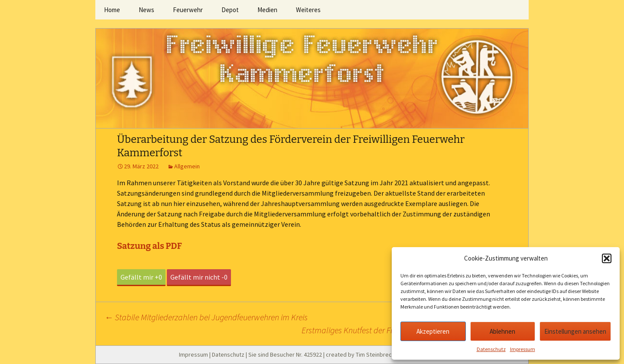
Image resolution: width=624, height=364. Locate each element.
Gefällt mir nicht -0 (199, 277)
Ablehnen (502, 331)
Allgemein (187, 166)
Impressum (523, 349)
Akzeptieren (433, 331)
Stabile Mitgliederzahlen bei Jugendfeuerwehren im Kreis (206, 317)
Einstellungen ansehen (575, 331)
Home (112, 10)
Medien (267, 10)
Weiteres (308, 10)
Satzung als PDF (149, 246)
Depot (230, 10)
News (146, 10)
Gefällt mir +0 (141, 277)
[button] (607, 258)
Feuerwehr (188, 10)
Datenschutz (491, 349)
